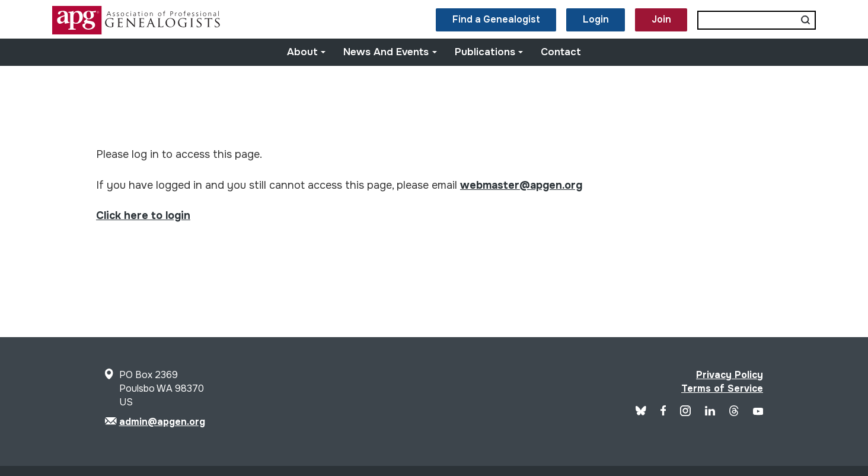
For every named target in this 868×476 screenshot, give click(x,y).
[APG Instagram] (685, 413)
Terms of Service (722, 388)
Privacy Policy (730, 375)
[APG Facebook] (663, 412)
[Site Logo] (138, 31)
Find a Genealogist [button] (496, 19)
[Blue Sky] (641, 412)
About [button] (307, 52)
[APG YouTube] (758, 412)
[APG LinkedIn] (710, 412)
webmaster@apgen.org (521, 185)
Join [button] (661, 19)
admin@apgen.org (162, 422)
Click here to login (143, 215)
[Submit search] (806, 20)
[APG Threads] (734, 413)
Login (596, 19)
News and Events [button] (390, 52)
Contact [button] (561, 52)
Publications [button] (489, 52)
